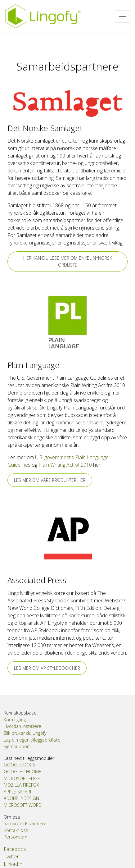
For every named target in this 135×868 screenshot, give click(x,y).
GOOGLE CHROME (22, 772)
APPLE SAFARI (17, 792)
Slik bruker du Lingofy (25, 733)
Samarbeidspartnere (25, 823)
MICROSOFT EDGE (22, 778)
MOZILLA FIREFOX (21, 785)
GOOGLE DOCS (19, 765)
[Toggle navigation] (123, 16)
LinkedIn (13, 864)
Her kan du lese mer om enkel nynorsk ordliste (68, 261)
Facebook (15, 849)
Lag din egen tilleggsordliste (32, 740)
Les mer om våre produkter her (50, 480)
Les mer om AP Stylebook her (47, 668)
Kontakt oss (16, 830)
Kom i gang (15, 720)
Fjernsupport (17, 746)
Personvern (16, 837)
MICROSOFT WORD (23, 805)
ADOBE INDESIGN (21, 798)
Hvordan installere (22, 726)
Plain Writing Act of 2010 (65, 465)
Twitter (11, 857)
